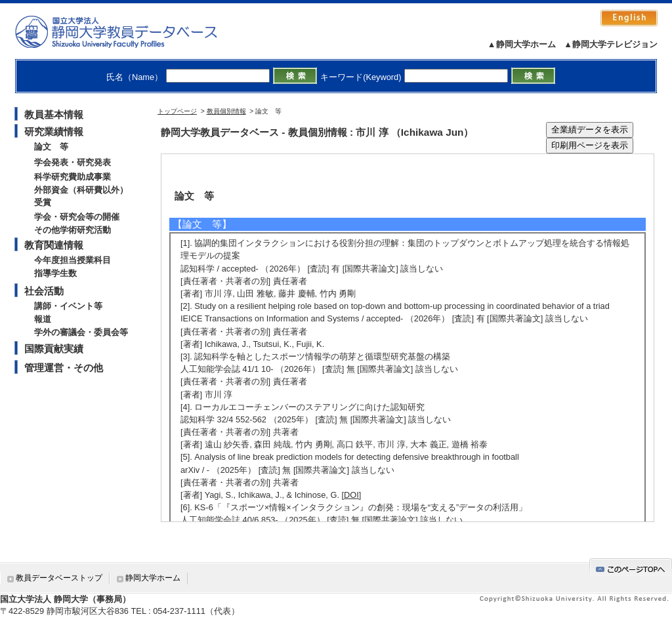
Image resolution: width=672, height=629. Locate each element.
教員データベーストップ (59, 578)
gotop (631, 567)
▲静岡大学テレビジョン (611, 44)
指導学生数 (55, 273)
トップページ (177, 111)
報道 (43, 319)
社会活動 (44, 291)
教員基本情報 (54, 114)
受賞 (43, 202)
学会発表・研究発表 (73, 162)
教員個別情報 (226, 111)
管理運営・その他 (64, 368)
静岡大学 (130, 31)
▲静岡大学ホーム (522, 44)
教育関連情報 (54, 245)
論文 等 (51, 147)
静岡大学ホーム (153, 578)
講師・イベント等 (68, 306)
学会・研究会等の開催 (77, 217)
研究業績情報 (54, 132)
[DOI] (352, 495)
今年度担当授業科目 (73, 260)
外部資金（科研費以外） (81, 190)
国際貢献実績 (54, 349)
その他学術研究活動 (73, 230)
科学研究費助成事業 (73, 177)
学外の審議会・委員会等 (81, 332)
